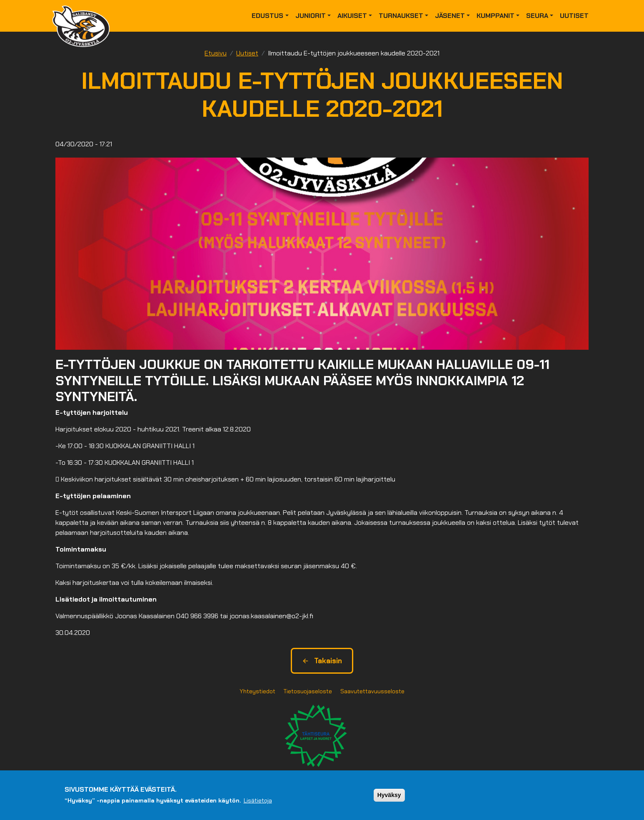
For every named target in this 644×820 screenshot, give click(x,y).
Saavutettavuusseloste (372, 691)
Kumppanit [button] (495, 16)
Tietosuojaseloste (308, 691)
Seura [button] (537, 16)
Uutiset (574, 16)
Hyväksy (389, 795)
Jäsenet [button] (450, 16)
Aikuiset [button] (352, 16)
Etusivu (216, 53)
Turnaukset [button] (401, 16)
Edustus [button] (267, 16)
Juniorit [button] (311, 16)
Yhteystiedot (257, 691)
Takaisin (322, 661)
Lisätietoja (258, 800)
